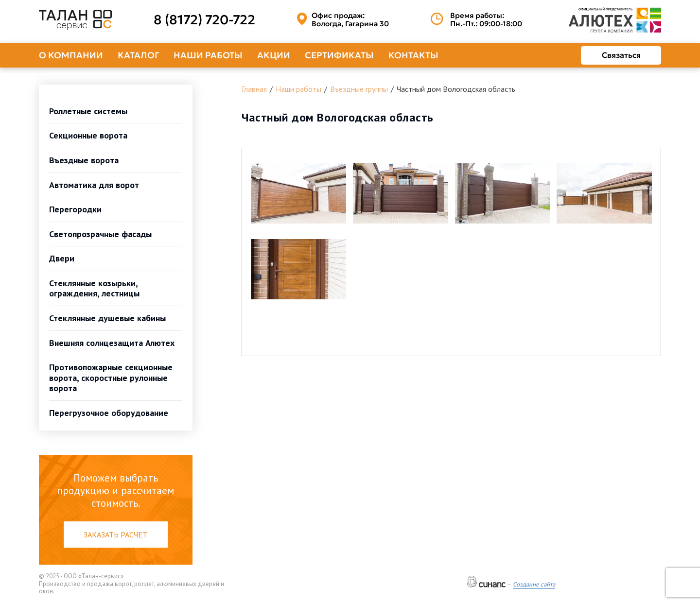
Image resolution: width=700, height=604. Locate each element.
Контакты (413, 55)
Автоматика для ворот (94, 185)
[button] (298, 193)
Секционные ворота (88, 135)
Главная (254, 89)
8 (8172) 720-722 (204, 20)
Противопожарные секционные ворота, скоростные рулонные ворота (111, 378)
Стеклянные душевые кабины (107, 318)
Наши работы (208, 55)
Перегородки (75, 209)
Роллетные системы (88, 111)
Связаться (621, 55)
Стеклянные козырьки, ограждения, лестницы (94, 288)
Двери (62, 258)
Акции (274, 55)
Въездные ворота (84, 160)
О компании (71, 55)
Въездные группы (359, 89)
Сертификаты (339, 55)
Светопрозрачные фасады (100, 234)
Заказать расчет (115, 535)
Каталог (138, 55)
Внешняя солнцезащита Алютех (112, 343)
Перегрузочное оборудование (109, 413)
